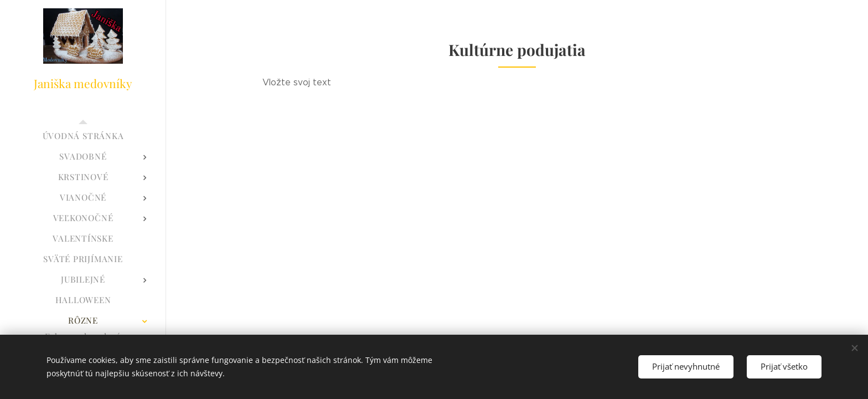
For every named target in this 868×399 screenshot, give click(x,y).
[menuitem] (83, 136)
